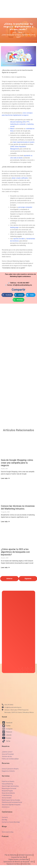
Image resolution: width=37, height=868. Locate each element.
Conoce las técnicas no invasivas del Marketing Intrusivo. (18, 507)
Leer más (5, 478)
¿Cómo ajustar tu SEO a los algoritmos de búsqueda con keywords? (15, 552)
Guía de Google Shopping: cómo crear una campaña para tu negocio (17, 463)
